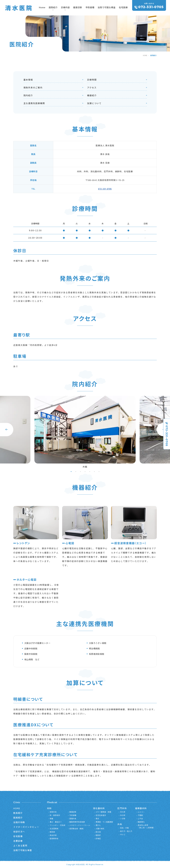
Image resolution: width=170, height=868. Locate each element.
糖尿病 (52, 832)
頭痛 (51, 819)
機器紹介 (92, 95)
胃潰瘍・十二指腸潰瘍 (104, 822)
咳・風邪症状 (55, 815)
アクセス (92, 87)
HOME (145, 55)
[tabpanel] (85, 433)
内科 (49, 808)
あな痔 (123, 815)
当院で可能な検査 (107, 7)
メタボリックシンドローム (80, 825)
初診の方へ (19, 832)
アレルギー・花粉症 (57, 825)
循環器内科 (141, 808)
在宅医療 (123, 7)
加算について (94, 103)
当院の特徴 (19, 822)
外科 (120, 824)
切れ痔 (123, 812)
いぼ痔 (123, 819)
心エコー (141, 812)
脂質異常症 (54, 839)
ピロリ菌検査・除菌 (103, 812)
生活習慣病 (54, 829)
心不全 (140, 819)
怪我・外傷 (124, 828)
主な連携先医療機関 (34, 103)
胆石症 (98, 832)
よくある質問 (20, 845)
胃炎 (97, 819)
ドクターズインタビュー (26, 827)
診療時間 (92, 80)
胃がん (98, 825)
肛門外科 (122, 808)
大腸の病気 (100, 829)
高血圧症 (53, 835)
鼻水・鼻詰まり (56, 822)
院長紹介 (18, 813)
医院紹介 (18, 818)
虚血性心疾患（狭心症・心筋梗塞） (146, 826)
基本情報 (28, 80)
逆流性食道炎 (101, 815)
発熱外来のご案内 (33, 87)
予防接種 (90, 7)
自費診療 (18, 841)
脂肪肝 (98, 835)
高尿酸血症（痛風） (77, 829)
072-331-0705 (105, 189)
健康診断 (78, 7)
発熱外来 (53, 812)
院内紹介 (28, 95)
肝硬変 (98, 839)
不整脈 (140, 815)
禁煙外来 (73, 819)
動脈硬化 (141, 822)
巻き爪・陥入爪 (126, 831)
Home (42, 7)
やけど (123, 835)
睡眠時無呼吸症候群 (77, 822)
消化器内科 (99, 808)
